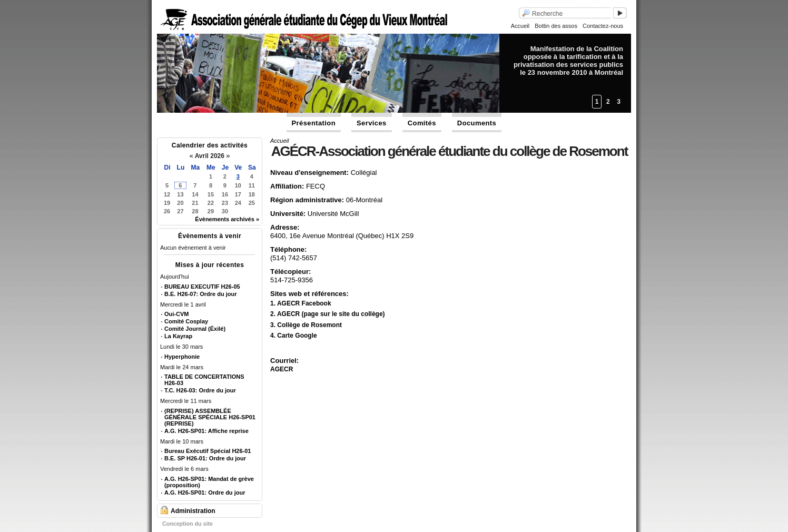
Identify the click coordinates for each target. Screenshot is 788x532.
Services (372, 123)
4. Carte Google (294, 336)
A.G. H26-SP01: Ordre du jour (205, 492)
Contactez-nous (603, 26)
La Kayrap (178, 336)
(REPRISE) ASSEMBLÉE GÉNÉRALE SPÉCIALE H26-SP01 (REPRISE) (210, 417)
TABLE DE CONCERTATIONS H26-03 (204, 380)
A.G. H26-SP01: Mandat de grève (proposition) (209, 482)
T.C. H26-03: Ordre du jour (200, 390)
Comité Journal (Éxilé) (195, 329)
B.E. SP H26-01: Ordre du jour (205, 458)
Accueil (520, 26)
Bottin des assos (556, 26)
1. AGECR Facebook (301, 303)
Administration (193, 511)
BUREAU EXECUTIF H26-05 (202, 287)
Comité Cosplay (186, 321)
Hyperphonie (182, 357)
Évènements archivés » (227, 219)
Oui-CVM (176, 314)
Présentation (314, 123)
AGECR (282, 369)
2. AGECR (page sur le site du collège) (328, 314)
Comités (422, 123)
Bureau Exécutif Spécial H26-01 (208, 451)
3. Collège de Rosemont (306, 325)
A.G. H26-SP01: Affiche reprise (206, 431)
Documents (477, 123)
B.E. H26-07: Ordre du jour (201, 294)
